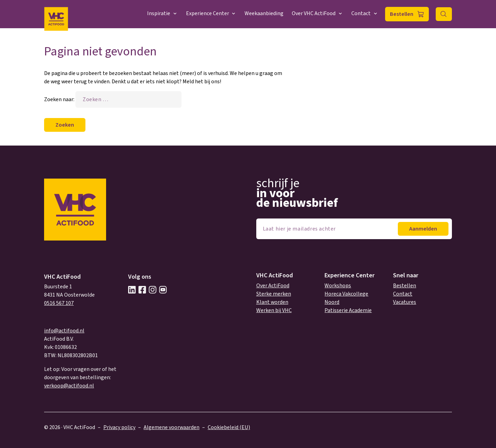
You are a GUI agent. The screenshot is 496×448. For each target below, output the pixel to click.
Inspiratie (162, 13)
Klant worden (272, 302)
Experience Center (211, 13)
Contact (365, 13)
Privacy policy (119, 427)
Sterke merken (274, 294)
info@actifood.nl (64, 331)
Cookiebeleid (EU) (229, 427)
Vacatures (405, 302)
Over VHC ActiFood (317, 13)
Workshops (338, 286)
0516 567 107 (59, 303)
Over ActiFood (273, 286)
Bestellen (402, 14)
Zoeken (444, 14)
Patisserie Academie (348, 310)
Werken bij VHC (274, 310)
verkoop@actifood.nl (69, 386)
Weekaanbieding (264, 13)
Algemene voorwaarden (172, 427)
